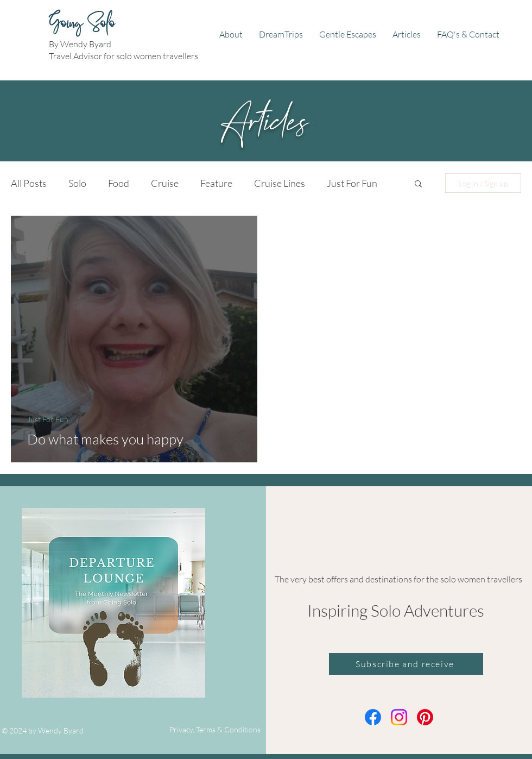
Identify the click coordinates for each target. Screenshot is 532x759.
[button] (418, 184)
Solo (77, 183)
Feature (216, 183)
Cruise (165, 183)
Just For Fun (352, 183)
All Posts (29, 183)
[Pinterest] (425, 717)
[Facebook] (373, 717)
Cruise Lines (280, 183)
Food (119, 183)
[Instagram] (399, 717)
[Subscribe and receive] (406, 664)
